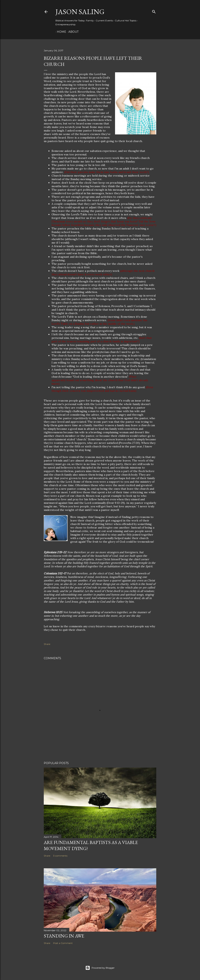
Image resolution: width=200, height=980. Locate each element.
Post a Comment (63, 943)
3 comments (60, 856)
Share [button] (47, 644)
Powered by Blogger (100, 968)
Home (60, 32)
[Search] (154, 11)
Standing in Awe (64, 936)
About (72, 32)
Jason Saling (80, 12)
